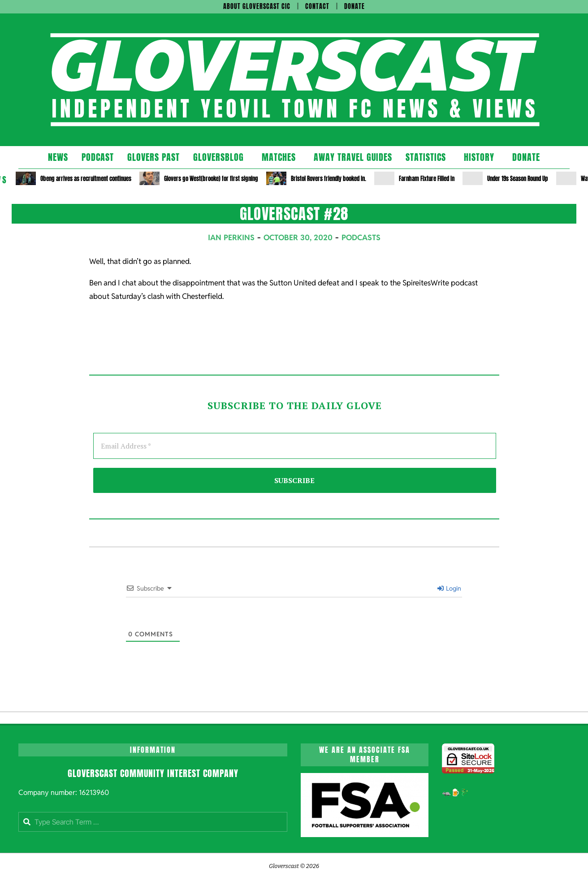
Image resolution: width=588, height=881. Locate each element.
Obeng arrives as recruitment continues (86, 179)
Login (449, 588)
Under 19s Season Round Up (518, 179)
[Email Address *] (295, 446)
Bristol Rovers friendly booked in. (329, 179)
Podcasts (361, 238)
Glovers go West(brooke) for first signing (211, 179)
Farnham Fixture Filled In (427, 179)
